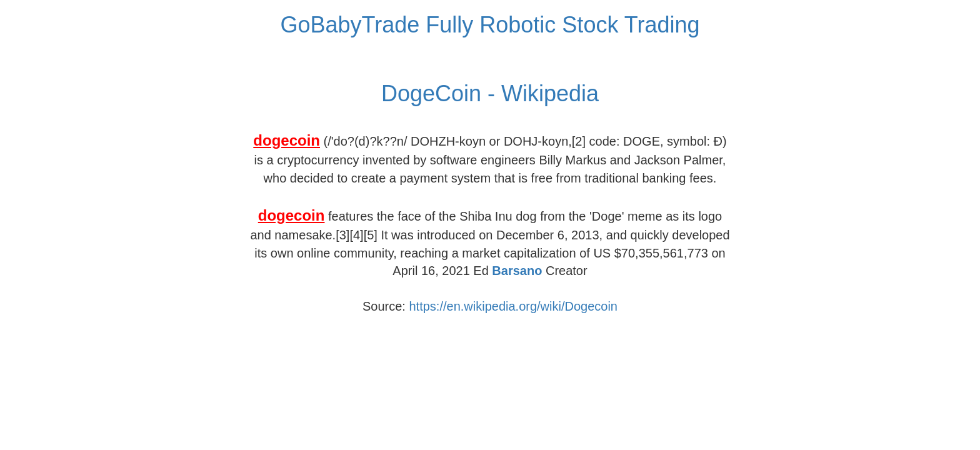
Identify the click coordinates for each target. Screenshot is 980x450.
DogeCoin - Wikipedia (490, 93)
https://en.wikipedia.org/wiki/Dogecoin (513, 306)
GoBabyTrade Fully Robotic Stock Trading (490, 25)
